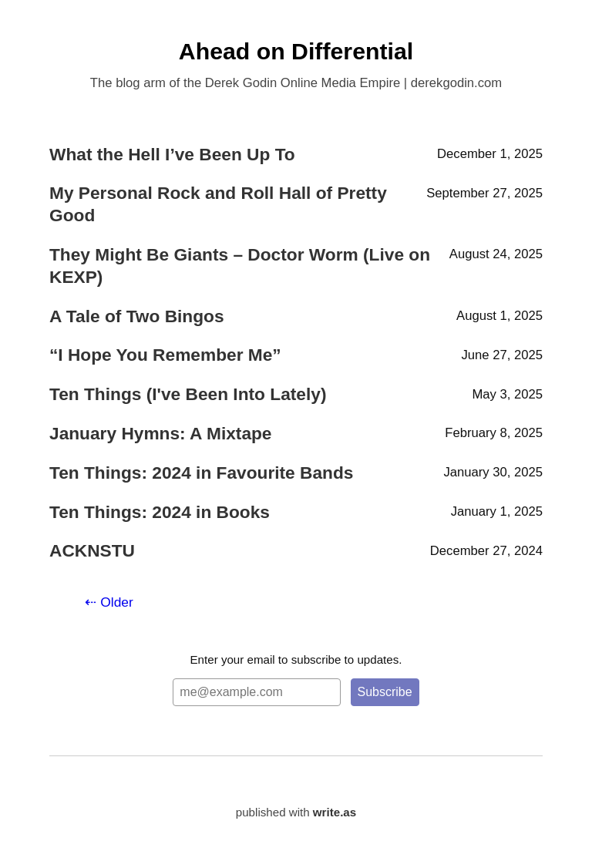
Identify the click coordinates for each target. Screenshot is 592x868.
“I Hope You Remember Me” (165, 355)
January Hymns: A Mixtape (161, 433)
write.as (335, 812)
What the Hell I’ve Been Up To (172, 154)
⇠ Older (109, 602)
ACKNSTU (92, 550)
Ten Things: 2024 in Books (160, 512)
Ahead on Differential (296, 51)
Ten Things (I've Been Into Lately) (188, 394)
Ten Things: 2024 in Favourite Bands (201, 473)
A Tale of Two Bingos (137, 316)
